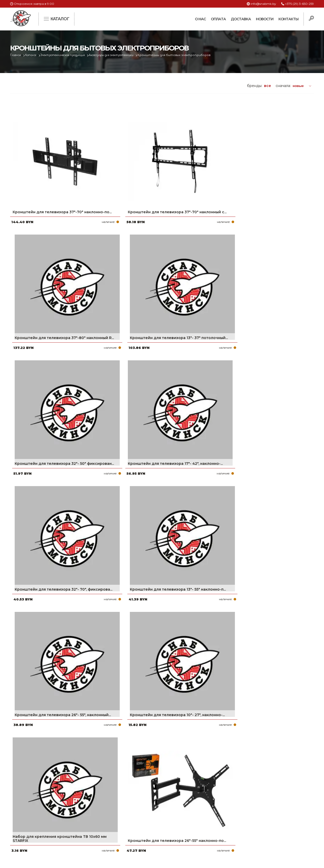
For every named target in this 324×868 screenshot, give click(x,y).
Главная (17, 55)
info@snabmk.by (263, 4)
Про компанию (138, 794)
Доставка (241, 19)
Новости (265, 19)
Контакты (288, 19)
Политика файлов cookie (32, 828)
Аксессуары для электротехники (128, 55)
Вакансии (132, 835)
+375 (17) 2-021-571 (245, 802)
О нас (200, 19)
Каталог (35, 55)
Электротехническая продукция (72, 55)
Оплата (218, 19)
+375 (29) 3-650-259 (299, 4)
